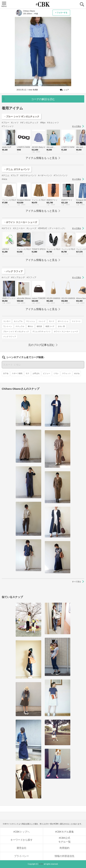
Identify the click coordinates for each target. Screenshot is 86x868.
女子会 (6, 373)
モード (52, 321)
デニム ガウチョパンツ (42, 331)
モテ (27, 373)
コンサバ (7, 321)
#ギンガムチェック (29, 123)
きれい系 (61, 326)
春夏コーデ (50, 326)
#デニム (6, 175)
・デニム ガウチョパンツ (17, 169)
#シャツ (15, 123)
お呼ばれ (36, 373)
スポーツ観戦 (17, 373)
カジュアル (18, 321)
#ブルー (6, 123)
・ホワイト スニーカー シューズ (20, 222)
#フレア (15, 175)
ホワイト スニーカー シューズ (66, 331)
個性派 (39, 326)
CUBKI (43, 4)
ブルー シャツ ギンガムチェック (16, 331)
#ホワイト (7, 228)
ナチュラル (20, 326)
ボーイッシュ (63, 321)
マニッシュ (30, 321)
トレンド (42, 321)
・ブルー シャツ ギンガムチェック (21, 117)
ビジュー (47, 373)
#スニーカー (19, 228)
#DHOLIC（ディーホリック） (52, 228)
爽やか (30, 326)
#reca (4, 179)
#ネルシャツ (53, 123)
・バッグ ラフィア (13, 271)
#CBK (41, 864)
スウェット (66, 373)
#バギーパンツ (45, 175)
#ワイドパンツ (61, 175)
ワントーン (8, 326)
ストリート (76, 321)
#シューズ (31, 228)
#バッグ (6, 277)
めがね (77, 373)
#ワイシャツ (8, 126)
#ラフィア (31, 277)
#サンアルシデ (18, 277)
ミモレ (56, 373)
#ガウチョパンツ (28, 175)
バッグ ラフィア (10, 337)
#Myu (43, 123)
